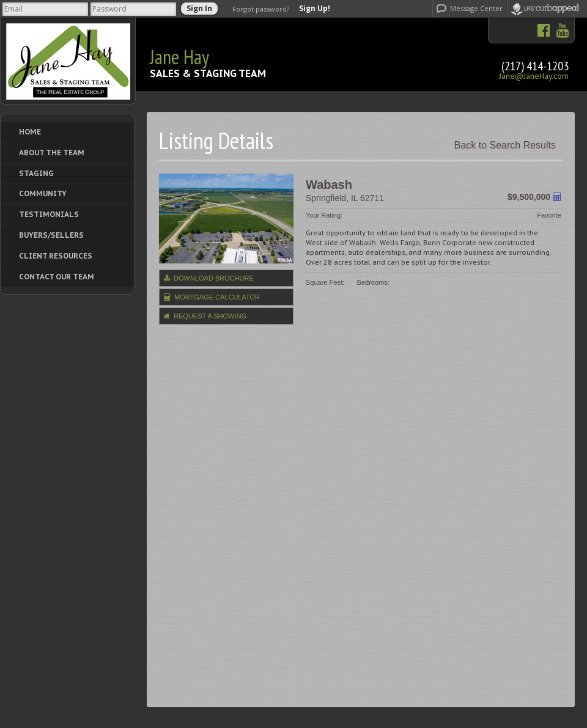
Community (43, 193)
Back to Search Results (505, 145)
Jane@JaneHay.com (534, 76)
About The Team (52, 153)
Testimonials (49, 214)
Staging (36, 173)
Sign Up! (315, 9)
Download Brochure (209, 278)
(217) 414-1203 (535, 66)
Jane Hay (179, 57)
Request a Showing (205, 316)
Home (30, 132)
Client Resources (56, 256)
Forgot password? (261, 9)
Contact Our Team (57, 277)
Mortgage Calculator (212, 297)
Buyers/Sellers (51, 235)
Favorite (549, 215)
